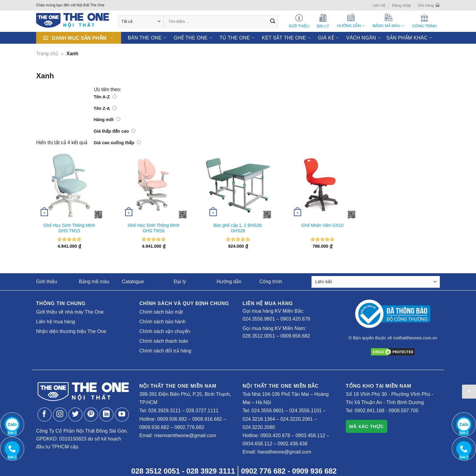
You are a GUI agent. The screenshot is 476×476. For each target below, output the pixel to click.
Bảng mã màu (94, 282)
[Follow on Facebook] (44, 415)
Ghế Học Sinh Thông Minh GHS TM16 (154, 228)
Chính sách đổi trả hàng (165, 351)
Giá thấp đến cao (115, 131)
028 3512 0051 (155, 471)
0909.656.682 (295, 336)
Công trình (271, 282)
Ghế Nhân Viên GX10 (323, 225)
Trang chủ (47, 54)
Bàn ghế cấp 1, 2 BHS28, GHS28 (238, 228)
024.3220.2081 (297, 419)
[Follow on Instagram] (60, 415)
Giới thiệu (47, 282)
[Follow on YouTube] (122, 415)
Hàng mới (107, 120)
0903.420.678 (295, 319)
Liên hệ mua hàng (56, 322)
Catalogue (133, 282)
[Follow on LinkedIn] (106, 415)
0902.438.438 (293, 444)
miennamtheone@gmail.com (185, 435)
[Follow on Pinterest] (91, 415)
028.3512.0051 (259, 336)
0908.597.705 (403, 411)
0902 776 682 (263, 471)
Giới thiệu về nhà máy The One (70, 312)
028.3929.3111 (164, 411)
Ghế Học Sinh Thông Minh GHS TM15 (69, 228)
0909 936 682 (314, 471)
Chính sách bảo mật (161, 312)
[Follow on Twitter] (75, 415)
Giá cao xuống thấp (117, 143)
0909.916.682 (207, 419)
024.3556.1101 (306, 411)
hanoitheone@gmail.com (284, 452)
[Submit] (273, 21)
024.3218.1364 (259, 419)
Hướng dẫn (229, 282)
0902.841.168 (369, 411)
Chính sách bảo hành (162, 322)
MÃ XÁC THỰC (367, 426)
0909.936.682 (172, 419)
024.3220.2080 (259, 427)
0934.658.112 (257, 444)
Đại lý (180, 282)
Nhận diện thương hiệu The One (71, 331)
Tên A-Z (105, 97)
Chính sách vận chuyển (165, 331)
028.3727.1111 (202, 411)
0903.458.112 (310, 435)
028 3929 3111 (211, 471)
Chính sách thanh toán (164, 341)
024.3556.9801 (259, 319)
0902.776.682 (189, 427)
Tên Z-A (105, 108)
